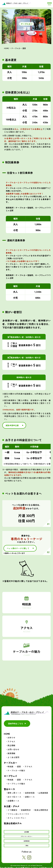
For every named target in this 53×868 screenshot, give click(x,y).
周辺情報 (11, 745)
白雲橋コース (13, 801)
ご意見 (27, 845)
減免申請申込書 (12, 425)
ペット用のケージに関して (18, 548)
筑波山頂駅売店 (41, 810)
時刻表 (26, 606)
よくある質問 (13, 757)
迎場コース (30, 797)
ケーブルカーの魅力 (26, 653)
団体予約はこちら (16, 724)
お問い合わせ (13, 749)
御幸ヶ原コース (14, 793)
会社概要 (27, 832)
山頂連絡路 (43, 793)
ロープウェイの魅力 (16, 784)
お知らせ (11, 737)
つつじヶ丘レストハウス (18, 814)
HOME (6, 48)
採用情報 (11, 753)
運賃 (19, 766)
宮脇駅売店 (26, 810)
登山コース (9, 789)
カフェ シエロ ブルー (17, 818)
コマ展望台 (12, 810)
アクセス (26, 629)
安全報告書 (27, 841)
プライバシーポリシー (27, 836)
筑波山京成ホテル (13, 823)
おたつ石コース (14, 797)
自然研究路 (30, 793)
